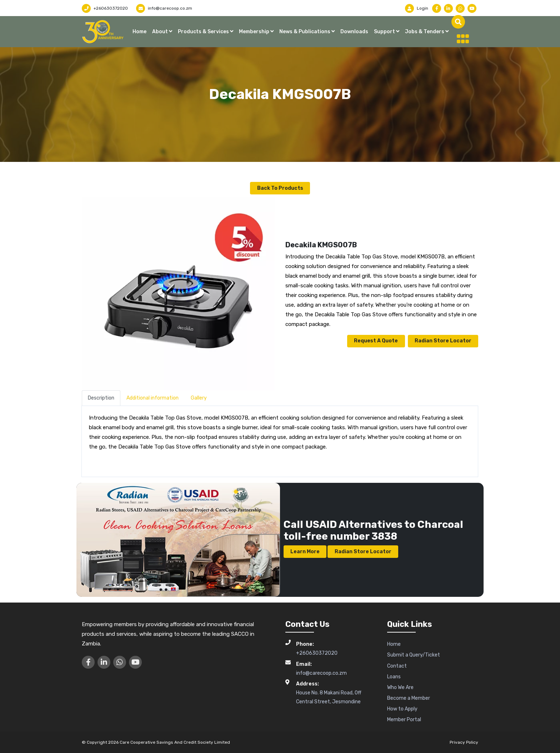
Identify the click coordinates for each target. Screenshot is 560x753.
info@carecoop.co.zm (164, 8)
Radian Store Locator (443, 340)
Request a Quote (375, 340)
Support (385, 32)
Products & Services (204, 32)
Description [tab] (101, 398)
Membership (255, 32)
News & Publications (305, 32)
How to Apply (402, 709)
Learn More (305, 551)
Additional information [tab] (152, 398)
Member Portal (404, 719)
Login (417, 8)
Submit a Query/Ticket (414, 655)
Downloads (354, 32)
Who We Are (400, 687)
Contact (397, 665)
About (161, 32)
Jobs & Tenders (425, 32)
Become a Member (409, 698)
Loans (394, 676)
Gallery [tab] (199, 398)
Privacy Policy (464, 742)
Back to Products (280, 188)
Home (139, 32)
